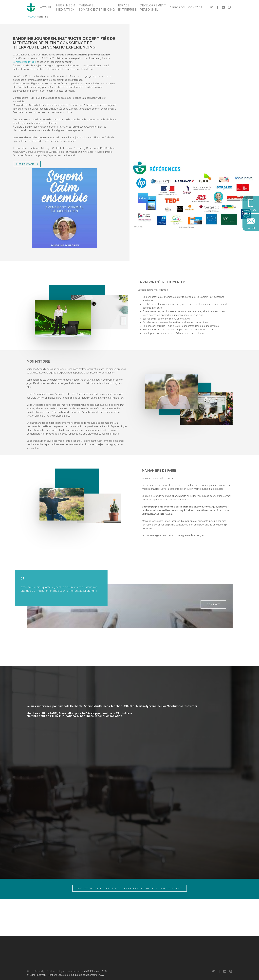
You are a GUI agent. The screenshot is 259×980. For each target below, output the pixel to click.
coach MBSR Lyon (88, 971)
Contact (251, 228)
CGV (102, 975)
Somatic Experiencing (24, 62)
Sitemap (41, 975)
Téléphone (251, 210)
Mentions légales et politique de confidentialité (73, 975)
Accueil (31, 17)
